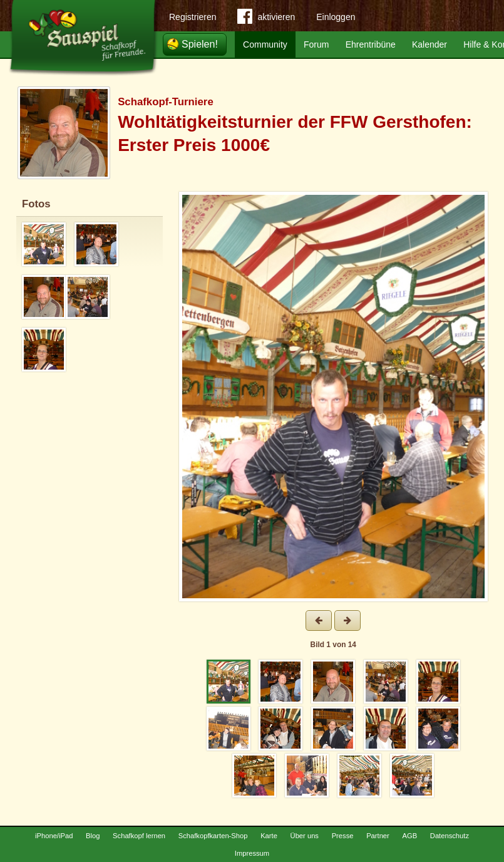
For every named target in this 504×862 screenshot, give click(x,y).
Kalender (429, 44)
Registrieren (193, 17)
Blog (93, 836)
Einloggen (336, 17)
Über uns (305, 836)
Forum (316, 44)
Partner (378, 836)
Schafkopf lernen (139, 836)
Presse (343, 836)
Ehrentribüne (371, 44)
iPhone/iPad (54, 836)
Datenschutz (450, 836)
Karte (269, 836)
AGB (409, 836)
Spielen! (200, 44)
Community (265, 44)
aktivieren (266, 19)
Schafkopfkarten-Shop (213, 836)
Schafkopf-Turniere (166, 102)
